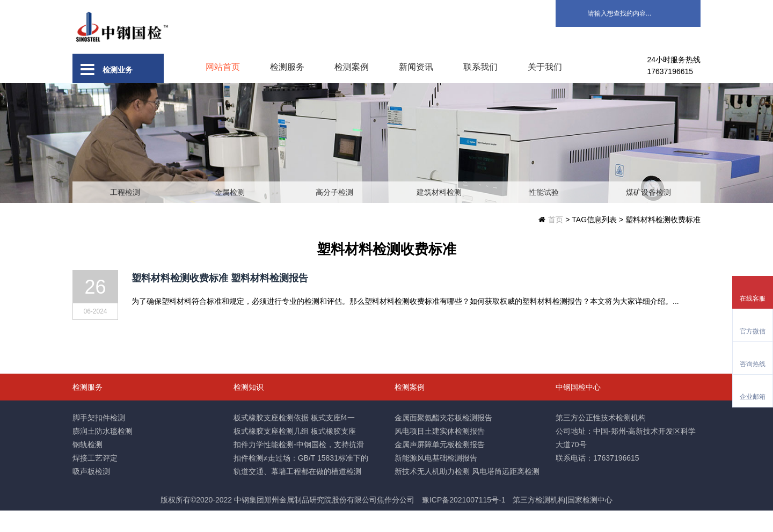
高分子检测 (334, 214)
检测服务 (287, 67)
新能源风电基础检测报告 (436, 479)
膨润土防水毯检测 (103, 453)
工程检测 (125, 214)
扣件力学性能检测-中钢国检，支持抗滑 (299, 466)
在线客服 (753, 298)
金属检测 (230, 214)
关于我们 (545, 67)
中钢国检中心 (578, 409)
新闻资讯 (416, 67)
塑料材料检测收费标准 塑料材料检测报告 (220, 300)
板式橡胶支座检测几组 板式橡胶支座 (295, 453)
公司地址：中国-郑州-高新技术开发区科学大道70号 (626, 459)
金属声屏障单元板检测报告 (440, 466)
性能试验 (544, 214)
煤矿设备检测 (648, 214)
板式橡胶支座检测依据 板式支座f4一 (294, 439)
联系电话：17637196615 (597, 479)
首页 (556, 241)
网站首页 (223, 67)
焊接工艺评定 (95, 479)
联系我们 (480, 67)
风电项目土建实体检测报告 (440, 453)
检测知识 (249, 409)
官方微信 (753, 331)
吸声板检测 (91, 493)
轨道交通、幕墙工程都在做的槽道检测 (297, 493)
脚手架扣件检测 (99, 439)
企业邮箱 (753, 397)
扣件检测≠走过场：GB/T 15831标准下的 (301, 479)
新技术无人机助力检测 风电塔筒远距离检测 (467, 493)
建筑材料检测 (439, 214)
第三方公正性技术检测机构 (601, 439)
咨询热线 (753, 364)
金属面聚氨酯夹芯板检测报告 (443, 439)
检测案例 (352, 67)
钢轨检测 (87, 466)
